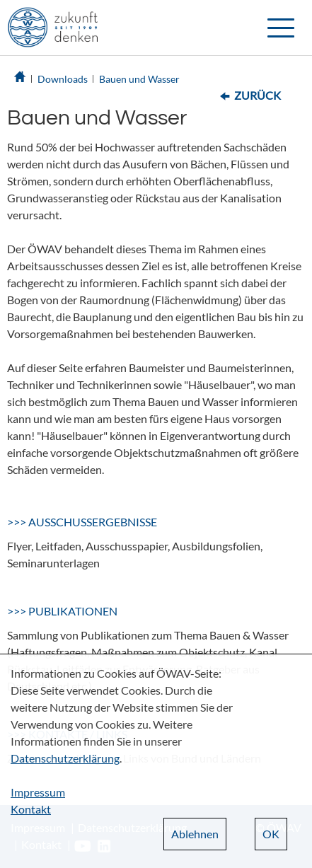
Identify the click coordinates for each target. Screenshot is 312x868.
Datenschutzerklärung (65, 758)
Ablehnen (195, 834)
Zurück (258, 95)
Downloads (63, 79)
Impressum (38, 792)
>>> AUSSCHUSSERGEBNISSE (82, 522)
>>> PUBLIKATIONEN (62, 611)
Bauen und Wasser (139, 79)
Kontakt (31, 809)
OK (271, 834)
